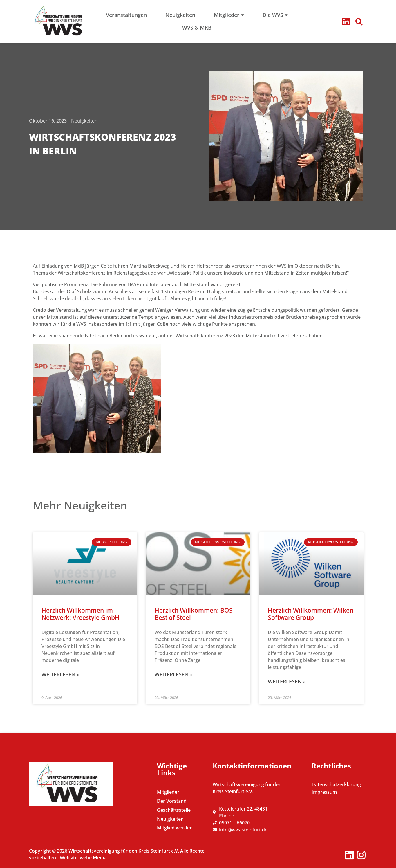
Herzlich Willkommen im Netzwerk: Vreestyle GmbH (81, 614)
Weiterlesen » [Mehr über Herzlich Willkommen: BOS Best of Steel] (174, 674)
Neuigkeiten (84, 121)
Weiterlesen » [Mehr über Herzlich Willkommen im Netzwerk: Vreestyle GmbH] (60, 674)
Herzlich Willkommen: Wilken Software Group (311, 614)
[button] (359, 22)
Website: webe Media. (84, 858)
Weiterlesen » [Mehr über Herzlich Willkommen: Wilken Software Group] (287, 681)
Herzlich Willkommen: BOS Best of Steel (194, 614)
